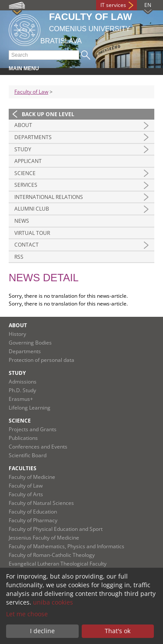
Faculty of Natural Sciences (41, 503)
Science (25, 173)
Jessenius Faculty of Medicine (44, 538)
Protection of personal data (42, 360)
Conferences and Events (38, 447)
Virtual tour (32, 233)
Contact (27, 245)
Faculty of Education (33, 512)
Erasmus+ (21, 399)
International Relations (49, 197)
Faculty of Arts (26, 494)
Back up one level (48, 114)
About (23, 125)
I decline (42, 631)
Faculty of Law (31, 92)
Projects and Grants (33, 429)
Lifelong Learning (30, 408)
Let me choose (27, 614)
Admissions (23, 382)
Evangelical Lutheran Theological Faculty (58, 564)
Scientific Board (28, 455)
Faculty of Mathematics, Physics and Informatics (67, 546)
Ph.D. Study (22, 390)
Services (26, 185)
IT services (113, 5)
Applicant (28, 161)
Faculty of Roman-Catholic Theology (52, 555)
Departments (33, 137)
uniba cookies (53, 602)
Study (23, 149)
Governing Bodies (30, 343)
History (17, 334)
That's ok (118, 631)
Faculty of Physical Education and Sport (56, 529)
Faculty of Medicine (32, 477)
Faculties (23, 468)
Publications (23, 438)
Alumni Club (32, 209)
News (22, 221)
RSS (19, 257)
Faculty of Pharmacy (33, 520)
